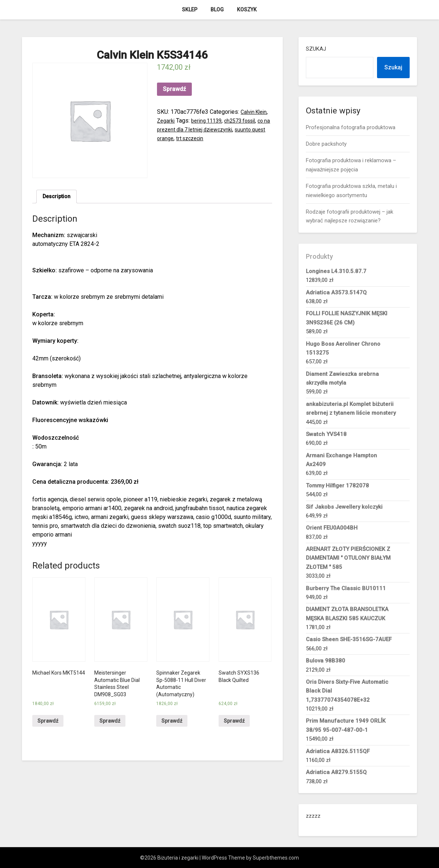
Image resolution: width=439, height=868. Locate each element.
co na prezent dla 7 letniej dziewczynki (207, 129)
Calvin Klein (255, 112)
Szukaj (316, 49)
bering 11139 (210, 121)
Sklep (190, 10)
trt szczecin (227, 138)
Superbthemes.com (276, 858)
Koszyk (247, 10)
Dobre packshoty (326, 144)
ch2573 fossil (247, 121)
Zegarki (167, 121)
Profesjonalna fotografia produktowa (351, 127)
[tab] (58, 197)
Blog (217, 10)
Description (58, 197)
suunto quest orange (183, 138)
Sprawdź (174, 89)
